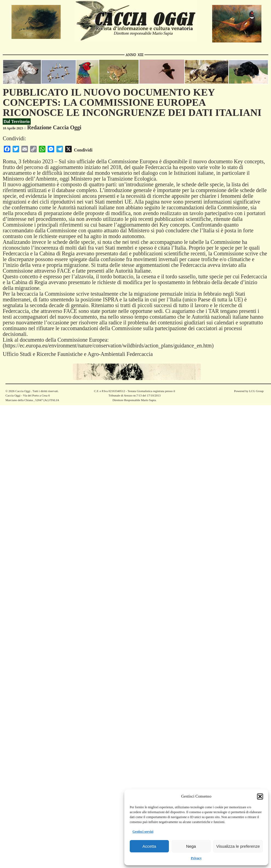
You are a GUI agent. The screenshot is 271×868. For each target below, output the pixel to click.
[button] (260, 796)
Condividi (83, 150)
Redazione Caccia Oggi (54, 127)
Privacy (196, 858)
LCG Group (256, 391)
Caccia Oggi (23, 391)
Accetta (149, 846)
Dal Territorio (17, 122)
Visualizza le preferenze (238, 846)
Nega (191, 846)
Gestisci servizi (143, 832)
